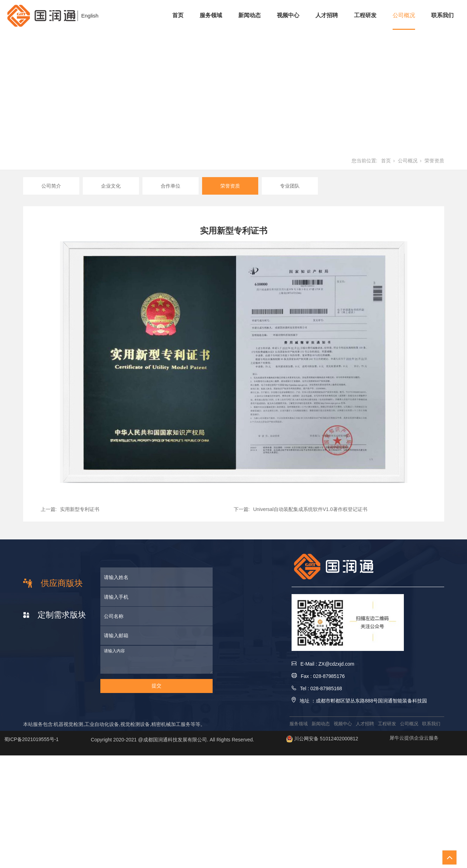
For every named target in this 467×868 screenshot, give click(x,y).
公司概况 (404, 15)
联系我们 (442, 15)
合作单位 (171, 186)
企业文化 (111, 186)
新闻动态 (249, 15)
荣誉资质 (434, 161)
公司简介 (51, 186)
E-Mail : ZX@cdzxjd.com (323, 664)
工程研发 (365, 15)
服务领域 (211, 15)
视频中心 (288, 15)
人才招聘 (327, 15)
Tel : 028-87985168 (317, 688)
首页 (178, 15)
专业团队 (290, 186)
